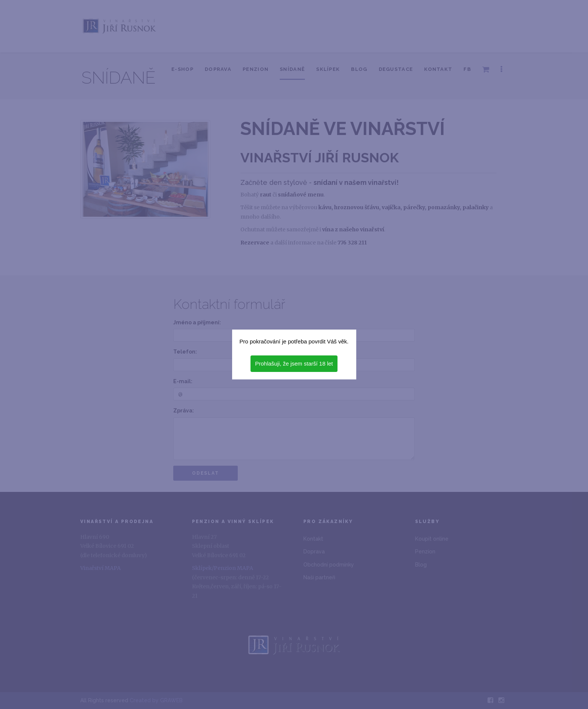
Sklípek (328, 69)
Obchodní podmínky (329, 565)
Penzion (256, 69)
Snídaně (292, 69)
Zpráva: (184, 411)
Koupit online (432, 539)
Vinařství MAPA (100, 568)
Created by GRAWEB (156, 700)
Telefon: (185, 352)
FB (467, 69)
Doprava (218, 69)
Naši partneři (319, 577)
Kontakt (438, 69)
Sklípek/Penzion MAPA (223, 568)
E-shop (182, 69)
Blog (359, 69)
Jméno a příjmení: (197, 322)
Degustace (396, 69)
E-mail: (183, 381)
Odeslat (205, 473)
